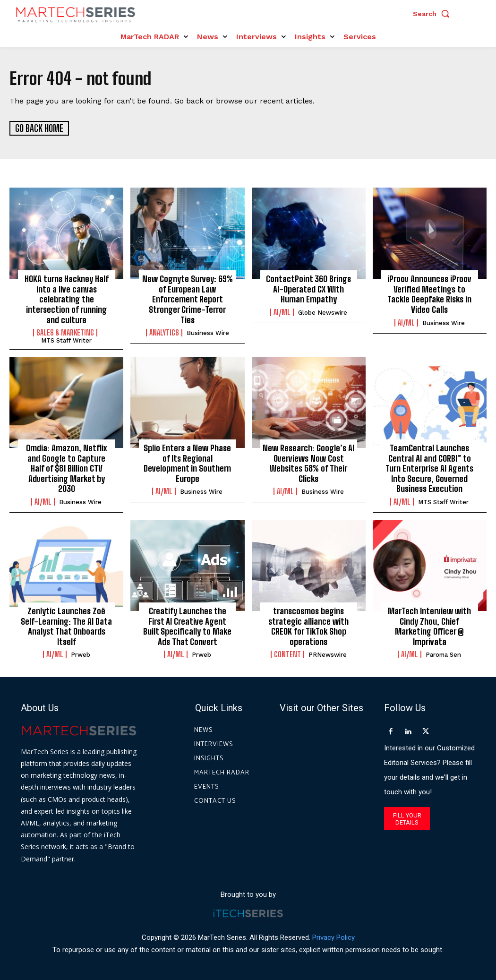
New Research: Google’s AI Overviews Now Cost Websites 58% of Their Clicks (308, 463)
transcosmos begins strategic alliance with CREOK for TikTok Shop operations (308, 626)
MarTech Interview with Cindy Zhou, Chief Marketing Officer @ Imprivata (429, 626)
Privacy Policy (334, 937)
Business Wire (208, 332)
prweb (81, 654)
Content (287, 654)
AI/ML (282, 312)
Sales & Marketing (65, 332)
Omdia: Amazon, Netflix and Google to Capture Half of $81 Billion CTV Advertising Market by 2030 (66, 468)
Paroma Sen (443, 654)
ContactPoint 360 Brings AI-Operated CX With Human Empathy (308, 288)
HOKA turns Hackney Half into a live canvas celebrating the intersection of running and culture (67, 299)
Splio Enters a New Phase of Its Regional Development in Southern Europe (187, 463)
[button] (434, 14)
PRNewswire (328, 654)
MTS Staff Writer (66, 340)
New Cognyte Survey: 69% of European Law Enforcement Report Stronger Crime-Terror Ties (188, 299)
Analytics (164, 332)
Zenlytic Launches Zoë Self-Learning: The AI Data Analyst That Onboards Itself (66, 626)
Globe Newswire (323, 312)
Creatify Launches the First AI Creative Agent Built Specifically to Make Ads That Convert (187, 626)
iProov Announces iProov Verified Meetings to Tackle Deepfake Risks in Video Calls (429, 294)
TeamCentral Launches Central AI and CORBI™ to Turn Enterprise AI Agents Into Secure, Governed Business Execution (429, 468)
